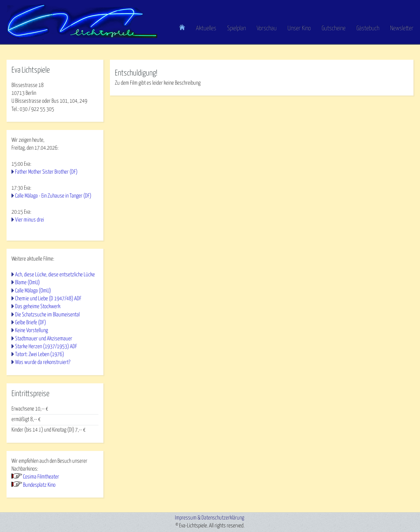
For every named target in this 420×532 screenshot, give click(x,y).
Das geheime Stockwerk (38, 307)
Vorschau (267, 28)
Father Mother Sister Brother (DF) (46, 172)
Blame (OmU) (27, 283)
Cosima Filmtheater (41, 477)
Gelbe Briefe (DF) (31, 323)
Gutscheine (334, 28)
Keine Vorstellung (31, 331)
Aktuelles (206, 28)
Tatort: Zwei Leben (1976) (40, 355)
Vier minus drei (30, 220)
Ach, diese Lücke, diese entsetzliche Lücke (55, 275)
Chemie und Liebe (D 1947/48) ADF (48, 299)
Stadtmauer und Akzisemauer (44, 339)
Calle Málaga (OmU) (33, 291)
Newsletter (402, 28)
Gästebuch (368, 28)
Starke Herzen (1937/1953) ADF (46, 347)
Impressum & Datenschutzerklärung (210, 518)
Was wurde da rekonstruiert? (43, 362)
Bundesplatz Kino (39, 485)
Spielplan (236, 28)
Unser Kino (299, 28)
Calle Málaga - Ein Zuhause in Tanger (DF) (53, 196)
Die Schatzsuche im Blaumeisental (47, 315)
